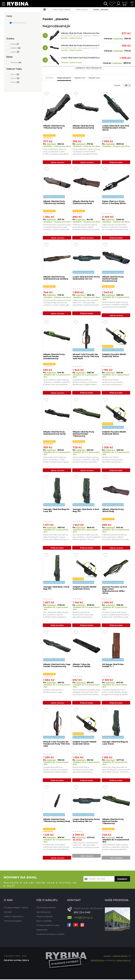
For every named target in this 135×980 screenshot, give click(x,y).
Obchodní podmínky (46, 908)
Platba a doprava (44, 917)
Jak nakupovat (43, 913)
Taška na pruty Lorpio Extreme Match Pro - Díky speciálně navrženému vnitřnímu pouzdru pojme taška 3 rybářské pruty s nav (86, 303)
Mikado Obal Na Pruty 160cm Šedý (113, 511)
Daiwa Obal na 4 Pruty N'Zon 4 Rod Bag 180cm (114, 202)
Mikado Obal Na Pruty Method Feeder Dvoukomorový (113, 279)
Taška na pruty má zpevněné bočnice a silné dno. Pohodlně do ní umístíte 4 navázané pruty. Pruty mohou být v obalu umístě (115, 227)
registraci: (118, 39)
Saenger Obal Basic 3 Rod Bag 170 (56, 588)
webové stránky (120, 956)
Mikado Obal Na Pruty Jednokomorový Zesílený (56, 278)
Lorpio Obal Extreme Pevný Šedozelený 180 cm (86, 821)
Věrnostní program (13, 921)
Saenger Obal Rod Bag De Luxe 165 (56, 511)
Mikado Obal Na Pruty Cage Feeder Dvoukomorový (57, 666)
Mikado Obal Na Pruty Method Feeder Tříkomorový (83, 434)
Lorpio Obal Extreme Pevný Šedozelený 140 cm (86, 278)
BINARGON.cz (98, 961)
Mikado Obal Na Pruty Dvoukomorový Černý (80, 45)
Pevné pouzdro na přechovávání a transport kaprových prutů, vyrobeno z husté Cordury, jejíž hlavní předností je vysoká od (57, 227)
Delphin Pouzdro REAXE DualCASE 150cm (114, 356)
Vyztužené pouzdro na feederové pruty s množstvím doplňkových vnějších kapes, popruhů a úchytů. (85, 382)
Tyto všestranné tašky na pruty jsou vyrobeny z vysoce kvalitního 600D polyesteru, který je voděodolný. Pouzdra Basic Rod (87, 537)
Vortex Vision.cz (123, 961)
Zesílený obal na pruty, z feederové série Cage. (53, 691)
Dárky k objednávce (14, 917)
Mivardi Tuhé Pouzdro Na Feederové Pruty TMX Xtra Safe (56, 745)
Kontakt (8, 913)
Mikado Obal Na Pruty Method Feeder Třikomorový (113, 822)
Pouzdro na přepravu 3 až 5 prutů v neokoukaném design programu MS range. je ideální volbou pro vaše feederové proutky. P (115, 693)
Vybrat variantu (58, 162)
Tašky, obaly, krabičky (61, 10)
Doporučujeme (64, 78)
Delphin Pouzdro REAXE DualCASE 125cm (85, 744)
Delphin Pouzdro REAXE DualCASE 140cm (85, 588)
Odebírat (122, 880)
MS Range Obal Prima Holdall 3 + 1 (113, 666)
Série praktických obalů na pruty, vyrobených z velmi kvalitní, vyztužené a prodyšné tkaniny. (56, 152)
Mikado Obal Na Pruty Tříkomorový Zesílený (54, 202)
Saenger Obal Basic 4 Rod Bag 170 (86, 511)
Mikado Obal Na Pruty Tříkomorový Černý (80, 33)
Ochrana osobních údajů (48, 926)
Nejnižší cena (80, 78)
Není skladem (87, 857)
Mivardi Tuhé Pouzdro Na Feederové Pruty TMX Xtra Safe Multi (86, 357)
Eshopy (107, 956)
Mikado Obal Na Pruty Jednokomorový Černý (54, 433)
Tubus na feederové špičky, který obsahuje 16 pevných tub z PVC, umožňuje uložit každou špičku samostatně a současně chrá (86, 693)
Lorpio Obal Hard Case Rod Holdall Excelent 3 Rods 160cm (80, 58)
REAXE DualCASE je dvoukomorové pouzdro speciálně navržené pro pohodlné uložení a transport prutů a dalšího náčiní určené (114, 382)
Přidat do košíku (116, 162)
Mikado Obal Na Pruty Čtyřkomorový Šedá (83, 202)
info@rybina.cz (83, 918)
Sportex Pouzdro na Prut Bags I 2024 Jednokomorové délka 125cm (115, 590)
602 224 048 (82, 913)
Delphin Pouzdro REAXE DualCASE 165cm (114, 433)
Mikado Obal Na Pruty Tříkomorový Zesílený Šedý (57, 821)
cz (132, 2)
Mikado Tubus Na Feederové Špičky (82, 666)
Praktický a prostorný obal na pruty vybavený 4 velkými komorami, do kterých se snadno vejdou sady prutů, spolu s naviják (86, 227)
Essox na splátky (44, 921)
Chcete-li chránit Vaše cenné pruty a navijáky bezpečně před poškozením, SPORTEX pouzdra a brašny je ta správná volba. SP (116, 615)
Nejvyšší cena (94, 78)
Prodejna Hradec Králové (16, 908)
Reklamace (42, 930)
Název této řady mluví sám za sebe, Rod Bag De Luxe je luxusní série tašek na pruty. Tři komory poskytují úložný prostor (57, 537)
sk (132, 5)
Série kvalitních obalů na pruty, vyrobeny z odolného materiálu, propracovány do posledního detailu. (116, 305)
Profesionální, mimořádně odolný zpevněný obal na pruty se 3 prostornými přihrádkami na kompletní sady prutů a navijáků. (57, 848)
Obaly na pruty (82, 10)
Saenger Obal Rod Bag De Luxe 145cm (115, 744)
